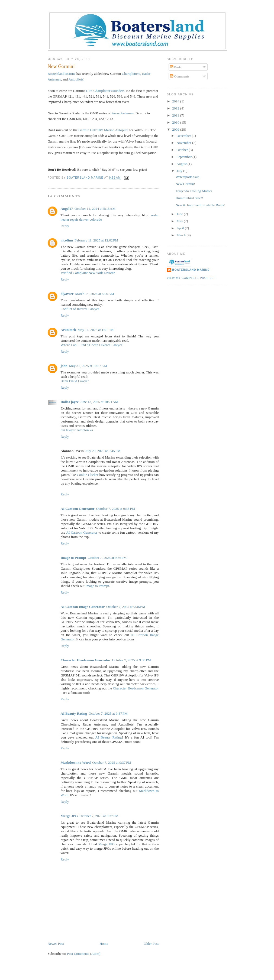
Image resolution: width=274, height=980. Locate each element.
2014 (176, 101)
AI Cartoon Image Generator (83, 607)
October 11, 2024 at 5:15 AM (95, 209)
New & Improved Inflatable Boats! (200, 205)
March (181, 235)
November (184, 143)
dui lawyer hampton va (77, 430)
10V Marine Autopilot (103, 130)
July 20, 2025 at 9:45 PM (103, 451)
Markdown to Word (76, 763)
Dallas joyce (70, 402)
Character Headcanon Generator (86, 660)
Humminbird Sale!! (189, 198)
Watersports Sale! (188, 177)
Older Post (151, 944)
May (180, 221)
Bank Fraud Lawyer (75, 381)
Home (104, 944)
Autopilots (76, 79)
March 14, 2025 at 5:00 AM (95, 294)
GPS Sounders (105, 91)
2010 (176, 122)
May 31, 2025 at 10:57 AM (88, 366)
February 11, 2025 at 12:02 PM (96, 240)
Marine (62, 74)
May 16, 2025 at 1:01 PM (96, 330)
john (64, 366)
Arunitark (68, 330)
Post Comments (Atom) (84, 954)
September (184, 157)
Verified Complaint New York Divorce (88, 273)
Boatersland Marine (191, 270)
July (180, 171)
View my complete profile (190, 278)
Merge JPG (69, 816)
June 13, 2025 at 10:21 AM (99, 402)
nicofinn (67, 240)
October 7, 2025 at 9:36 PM (107, 558)
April (181, 228)
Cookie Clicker (87, 475)
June (180, 214)
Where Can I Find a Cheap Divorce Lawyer (91, 345)
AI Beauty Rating (74, 713)
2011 (176, 115)
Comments (180, 76)
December (184, 136)
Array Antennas (123, 113)
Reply (65, 226)
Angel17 (67, 209)
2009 (176, 129)
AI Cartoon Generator (78, 509)
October (183, 150)
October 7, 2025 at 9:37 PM (108, 713)
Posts (176, 67)
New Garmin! (185, 184)
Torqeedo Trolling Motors (194, 191)
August (182, 164)
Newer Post (56, 944)
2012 (176, 108)
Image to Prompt (73, 558)
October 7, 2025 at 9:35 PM (115, 509)
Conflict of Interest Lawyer (80, 309)
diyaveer (67, 294)
